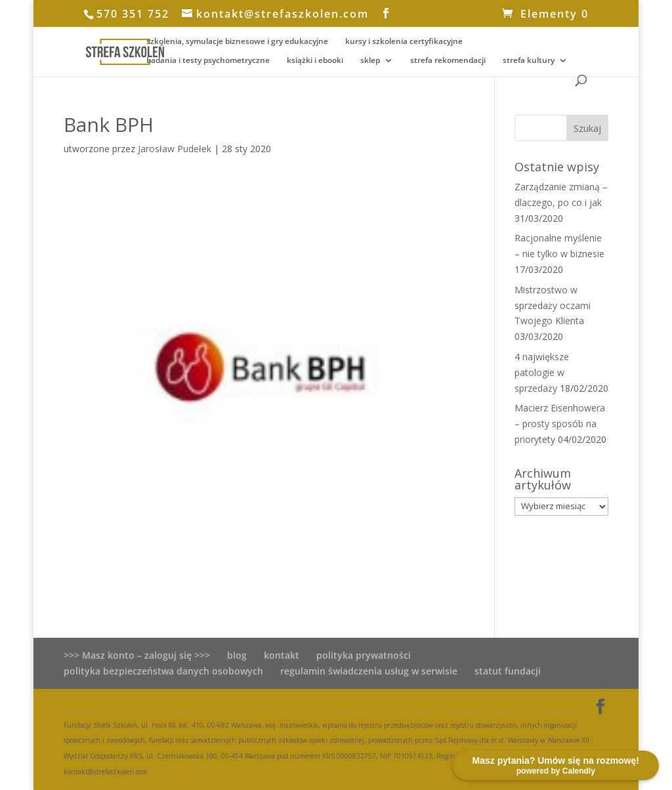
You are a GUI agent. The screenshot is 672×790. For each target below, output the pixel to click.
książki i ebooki (315, 61)
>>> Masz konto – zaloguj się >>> (137, 655)
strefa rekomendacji (448, 61)
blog (237, 655)
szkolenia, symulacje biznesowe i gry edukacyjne (237, 42)
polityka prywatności (364, 655)
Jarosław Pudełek (175, 149)
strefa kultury (529, 61)
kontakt (282, 655)
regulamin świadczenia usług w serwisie (369, 671)
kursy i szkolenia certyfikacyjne (404, 42)
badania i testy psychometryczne (208, 61)
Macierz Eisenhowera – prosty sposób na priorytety (560, 424)
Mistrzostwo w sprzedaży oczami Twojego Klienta (553, 305)
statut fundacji (508, 671)
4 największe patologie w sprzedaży (542, 372)
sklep (370, 61)
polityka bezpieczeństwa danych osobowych (163, 671)
